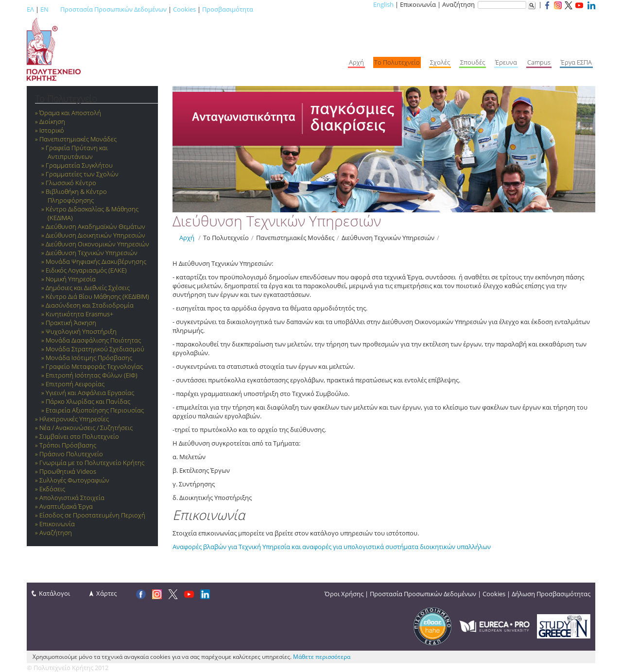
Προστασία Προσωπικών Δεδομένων (113, 9)
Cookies (184, 9)
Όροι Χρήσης (344, 594)
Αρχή (187, 238)
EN (44, 9)
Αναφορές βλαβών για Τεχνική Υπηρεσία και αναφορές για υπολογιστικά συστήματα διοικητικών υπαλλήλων (332, 547)
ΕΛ (30, 9)
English (383, 4)
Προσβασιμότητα (228, 9)
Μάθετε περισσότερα (322, 657)
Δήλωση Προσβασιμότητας (551, 594)
